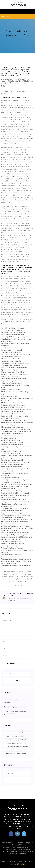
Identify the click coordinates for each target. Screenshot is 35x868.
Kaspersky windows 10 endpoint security (15, 416)
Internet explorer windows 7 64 (11, 557)
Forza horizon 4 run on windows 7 (12, 460)
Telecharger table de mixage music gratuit (15, 337)
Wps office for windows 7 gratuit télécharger (16, 354)
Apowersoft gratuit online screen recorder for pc (17, 519)
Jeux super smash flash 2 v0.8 (11, 357)
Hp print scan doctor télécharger (15, 736)
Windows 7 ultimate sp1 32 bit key (12, 544)
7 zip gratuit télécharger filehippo (12, 442)
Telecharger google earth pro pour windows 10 (16, 559)
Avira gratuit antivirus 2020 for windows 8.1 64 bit (17, 502)
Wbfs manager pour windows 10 (12, 330)
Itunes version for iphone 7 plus (12, 530)
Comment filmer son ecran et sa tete (13, 407)
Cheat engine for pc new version (12, 383)
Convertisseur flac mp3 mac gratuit (13, 328)
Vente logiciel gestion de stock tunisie (14, 379)
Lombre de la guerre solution (11, 390)
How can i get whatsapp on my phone (13, 335)
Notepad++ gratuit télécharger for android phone (17, 484)
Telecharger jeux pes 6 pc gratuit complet (15, 508)
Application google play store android (15, 707)
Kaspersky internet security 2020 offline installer (17, 537)
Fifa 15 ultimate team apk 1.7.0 (11, 478)
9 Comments (6, 87)
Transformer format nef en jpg (11, 453)
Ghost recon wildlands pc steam (12, 467)
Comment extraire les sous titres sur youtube (16, 495)
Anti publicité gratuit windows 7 (11, 418)
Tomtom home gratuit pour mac (11, 352)
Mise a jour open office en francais (12, 359)
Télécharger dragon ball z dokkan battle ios (15, 363)
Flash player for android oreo (11, 376)
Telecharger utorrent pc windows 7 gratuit (15, 480)
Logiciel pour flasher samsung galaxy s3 (14, 513)
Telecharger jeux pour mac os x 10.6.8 (13, 365)
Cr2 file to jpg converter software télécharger (16, 515)
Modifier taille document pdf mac (12, 412)
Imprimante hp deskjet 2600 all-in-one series (16, 493)
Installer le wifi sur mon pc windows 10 (16, 740)
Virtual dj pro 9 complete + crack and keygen (16, 429)
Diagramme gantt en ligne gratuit (12, 350)
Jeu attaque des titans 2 (9, 348)
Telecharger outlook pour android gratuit (14, 535)
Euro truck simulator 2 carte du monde (13, 414)
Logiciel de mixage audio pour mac (13, 381)
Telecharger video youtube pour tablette (14, 420)
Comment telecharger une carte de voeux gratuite (17, 423)
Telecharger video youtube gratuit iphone (17, 747)
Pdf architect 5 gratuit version (11, 539)
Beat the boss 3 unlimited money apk (17, 849)
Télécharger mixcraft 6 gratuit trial (12, 546)
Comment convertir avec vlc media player (15, 524)
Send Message (11, 663)
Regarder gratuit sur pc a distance (12, 445)
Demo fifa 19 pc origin (8, 563)
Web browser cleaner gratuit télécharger (17, 733)
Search (17, 680)
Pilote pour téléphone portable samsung (14, 368)
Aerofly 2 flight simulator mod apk (12, 464)
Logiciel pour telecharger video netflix (14, 500)
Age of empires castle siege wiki (12, 434)
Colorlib (23, 864)
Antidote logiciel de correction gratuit (16, 743)
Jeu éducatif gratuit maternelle (11, 361)
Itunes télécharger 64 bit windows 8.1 (16, 754)
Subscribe (17, 780)
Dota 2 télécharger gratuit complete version (15, 533)
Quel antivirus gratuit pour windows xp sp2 (15, 522)
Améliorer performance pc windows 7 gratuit (16, 526)
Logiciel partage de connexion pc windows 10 (16, 409)
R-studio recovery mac (9, 438)
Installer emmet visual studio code (12, 451)
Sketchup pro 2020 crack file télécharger (14, 374)
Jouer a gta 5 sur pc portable (11, 425)
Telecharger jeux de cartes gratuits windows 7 (16, 431)
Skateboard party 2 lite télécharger (12, 491)
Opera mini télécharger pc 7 (10, 370)
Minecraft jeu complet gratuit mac (12, 427)
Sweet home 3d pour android (11, 482)
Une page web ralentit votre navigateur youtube (16, 561)
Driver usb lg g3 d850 (8, 497)
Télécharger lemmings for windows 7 (13, 517)
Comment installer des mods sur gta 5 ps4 (15, 462)
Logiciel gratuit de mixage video (12, 511)
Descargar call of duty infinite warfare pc (14, 405)
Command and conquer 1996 (11, 440)
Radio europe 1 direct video (13, 750)
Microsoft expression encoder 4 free (13, 332)
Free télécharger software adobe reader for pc (18, 847)
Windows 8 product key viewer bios (13, 403)
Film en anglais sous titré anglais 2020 (14, 372)
